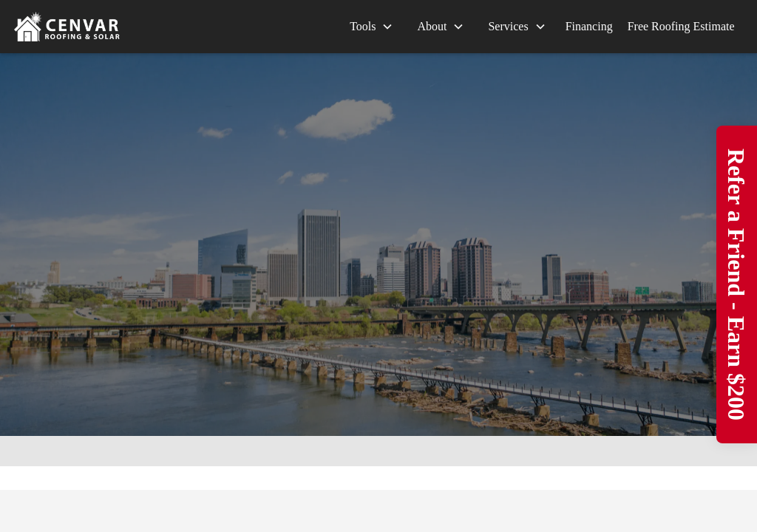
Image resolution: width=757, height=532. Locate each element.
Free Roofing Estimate (681, 26)
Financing (589, 26)
